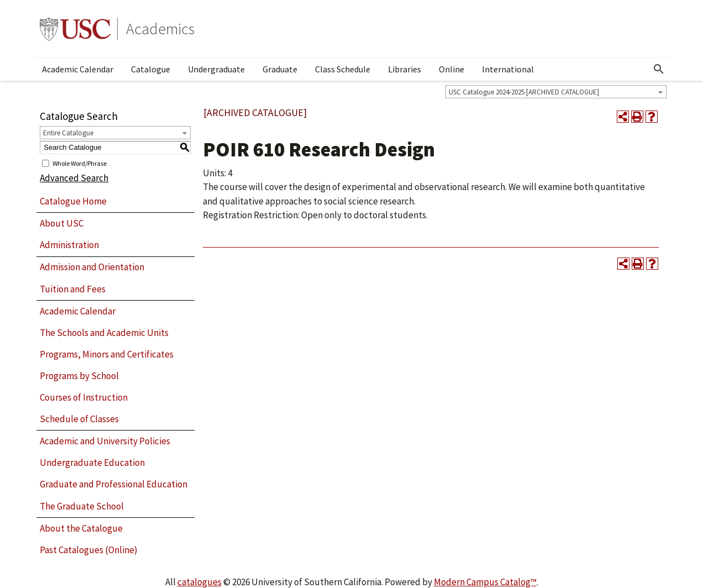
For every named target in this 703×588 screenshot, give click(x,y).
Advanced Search (74, 178)
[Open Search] (659, 69)
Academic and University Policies (105, 441)
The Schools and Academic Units (104, 333)
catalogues (200, 582)
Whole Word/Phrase (80, 163)
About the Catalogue (81, 528)
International (508, 69)
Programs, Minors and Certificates (107, 354)
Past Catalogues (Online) (89, 550)
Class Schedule (343, 69)
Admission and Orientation (92, 267)
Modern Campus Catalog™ (485, 582)
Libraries (405, 69)
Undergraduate (216, 69)
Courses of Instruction (84, 397)
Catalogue (151, 69)
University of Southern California (75, 29)
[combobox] (556, 92)
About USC (62, 223)
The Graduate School (82, 506)
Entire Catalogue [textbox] (68, 133)
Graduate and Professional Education (114, 484)
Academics (160, 29)
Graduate (280, 69)
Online (452, 69)
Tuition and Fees (73, 289)
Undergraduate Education (92, 463)
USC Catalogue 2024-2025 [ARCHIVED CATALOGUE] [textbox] (524, 92)
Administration (69, 245)
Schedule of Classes (79, 419)
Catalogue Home (73, 201)
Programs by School (79, 376)
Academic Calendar (78, 69)
